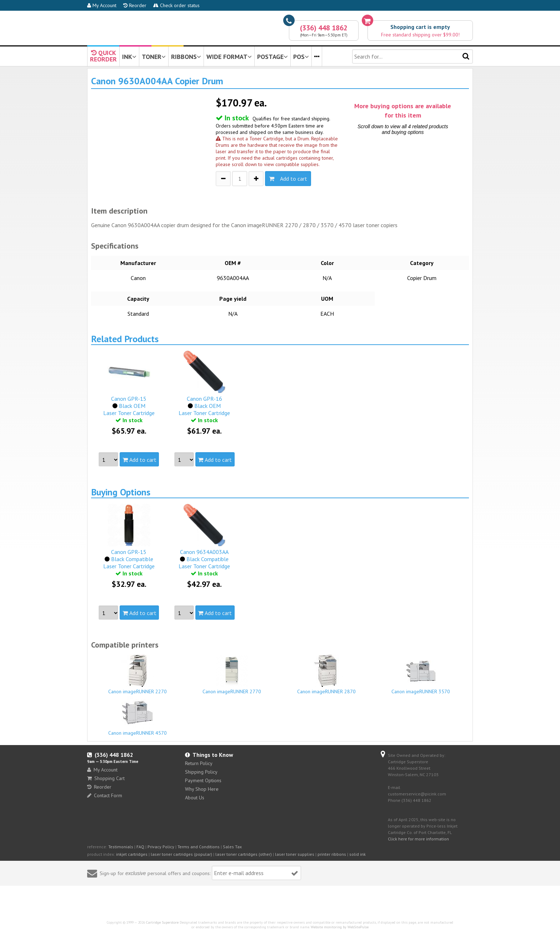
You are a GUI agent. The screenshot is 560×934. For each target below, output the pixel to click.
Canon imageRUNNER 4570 (137, 716)
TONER (154, 57)
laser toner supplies (295, 854)
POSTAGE (272, 57)
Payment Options (203, 780)
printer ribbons (332, 854)
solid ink (357, 854)
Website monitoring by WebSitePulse (340, 927)
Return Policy (199, 763)
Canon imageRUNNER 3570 (421, 675)
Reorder (135, 5)
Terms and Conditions (199, 847)
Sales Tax (232, 847)
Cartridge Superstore (162, 922)
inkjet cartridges (132, 854)
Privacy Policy (161, 847)
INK (129, 57)
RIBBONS (186, 57)
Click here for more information (418, 839)
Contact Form (105, 795)
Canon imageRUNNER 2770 (232, 675)
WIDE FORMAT (229, 57)
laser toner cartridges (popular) (181, 854)
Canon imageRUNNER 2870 (326, 675)
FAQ (140, 847)
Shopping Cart (106, 778)
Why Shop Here (202, 789)
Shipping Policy (201, 772)
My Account (102, 5)
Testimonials (121, 847)
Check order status (176, 5)
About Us (195, 798)
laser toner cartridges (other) (244, 854)
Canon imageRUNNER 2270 (137, 675)
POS (301, 57)
